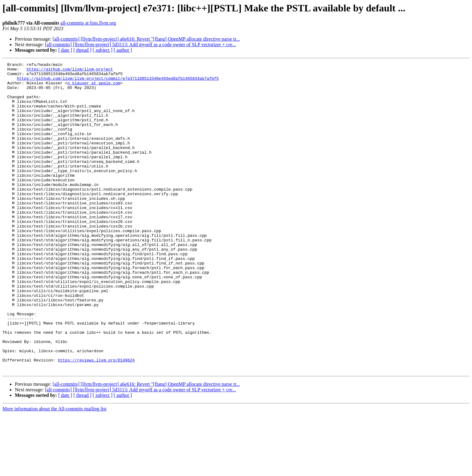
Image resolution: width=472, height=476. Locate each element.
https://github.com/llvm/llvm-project (70, 71)
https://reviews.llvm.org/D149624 (96, 420)
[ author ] (123, 50)
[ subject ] (103, 50)
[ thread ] (82, 50)
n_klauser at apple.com (94, 87)
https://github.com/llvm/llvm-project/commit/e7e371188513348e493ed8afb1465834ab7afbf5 (118, 82)
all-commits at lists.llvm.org (88, 23)
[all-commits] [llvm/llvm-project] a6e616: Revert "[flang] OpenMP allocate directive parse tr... (146, 39)
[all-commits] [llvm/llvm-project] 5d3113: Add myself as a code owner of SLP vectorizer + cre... (140, 44)
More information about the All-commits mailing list (55, 471)
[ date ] (65, 50)
